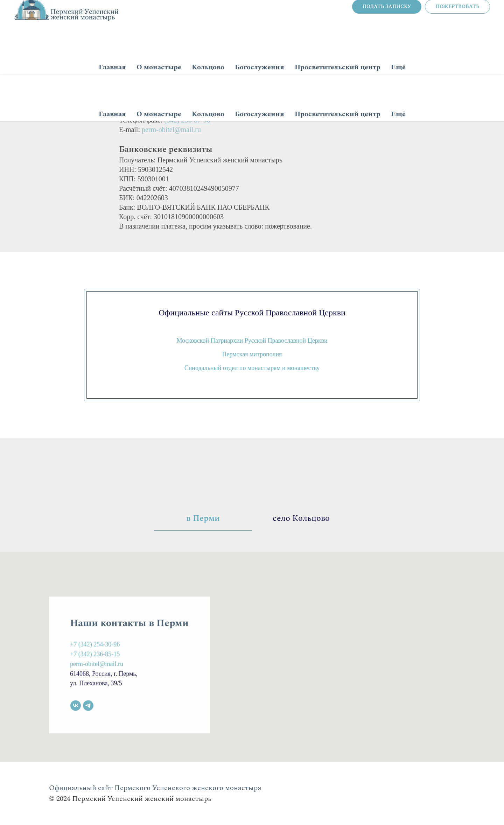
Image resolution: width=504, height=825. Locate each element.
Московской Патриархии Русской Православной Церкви (252, 341)
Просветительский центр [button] (338, 114)
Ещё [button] (398, 114)
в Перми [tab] (203, 519)
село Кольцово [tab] (301, 519)
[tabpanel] (252, 657)
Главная (112, 114)
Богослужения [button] (260, 114)
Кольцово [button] (208, 114)
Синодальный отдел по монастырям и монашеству (252, 368)
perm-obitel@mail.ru (171, 130)
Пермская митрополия (252, 354)
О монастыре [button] (159, 114)
